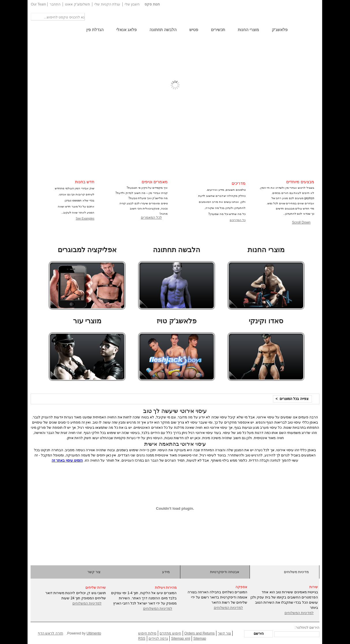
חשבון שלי (132, 4)
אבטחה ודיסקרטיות (225, 572)
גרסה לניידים (158, 639)
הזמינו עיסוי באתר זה (67, 460)
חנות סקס (152, 4)
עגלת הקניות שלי (107, 4)
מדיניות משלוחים (296, 572)
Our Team (38, 4)
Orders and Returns (200, 633)
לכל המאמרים (151, 218)
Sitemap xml (181, 639)
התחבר (55, 4)
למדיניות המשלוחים (87, 603)
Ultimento (94, 633)
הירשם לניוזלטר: (307, 628)
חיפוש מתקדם (170, 633)
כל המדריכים (238, 220)
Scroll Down (301, 222)
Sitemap (200, 639)
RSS (142, 639)
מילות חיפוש (147, 633)
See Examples (85, 219)
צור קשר (94, 572)
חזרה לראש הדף (50, 633)
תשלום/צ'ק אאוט (77, 4)
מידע (166, 572)
